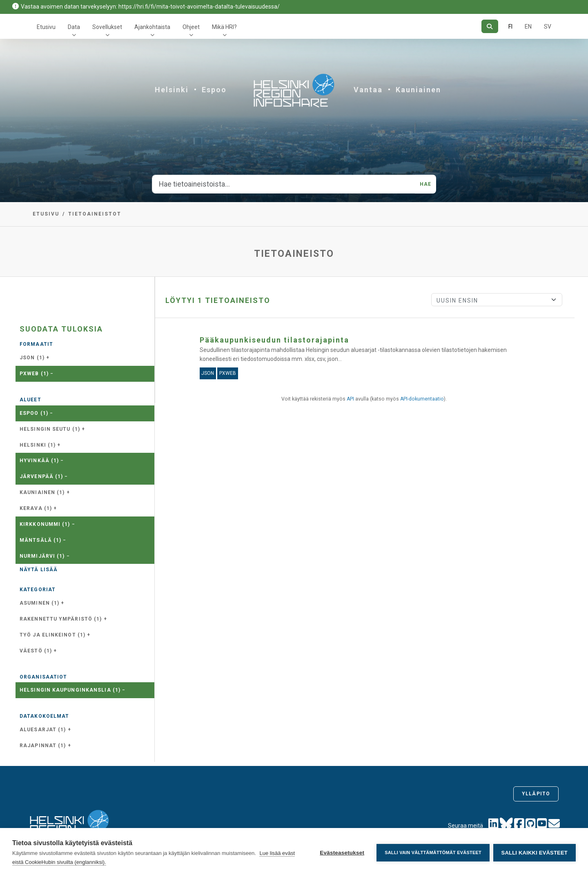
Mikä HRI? (224, 27)
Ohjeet (191, 27)
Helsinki (172, 90)
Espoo (214, 90)
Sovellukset (107, 27)
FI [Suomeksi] (510, 27)
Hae (425, 184)
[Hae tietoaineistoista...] (284, 184)
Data (74, 27)
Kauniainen (418, 90)
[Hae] (490, 26)
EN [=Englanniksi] (528, 27)
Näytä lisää (39, 570)
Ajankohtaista (152, 27)
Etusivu (46, 27)
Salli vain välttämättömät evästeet (433, 853)
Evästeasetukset (342, 853)
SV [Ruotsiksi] (548, 27)
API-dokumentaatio (422, 399)
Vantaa (368, 90)
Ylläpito (536, 794)
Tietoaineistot (95, 214)
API (350, 399)
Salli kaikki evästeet (535, 853)
